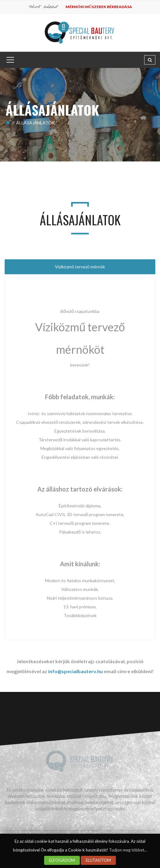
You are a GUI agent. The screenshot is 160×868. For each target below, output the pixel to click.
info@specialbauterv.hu (75, 671)
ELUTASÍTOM (98, 860)
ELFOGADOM (62, 860)
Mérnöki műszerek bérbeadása (99, 7)
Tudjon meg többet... (128, 850)
